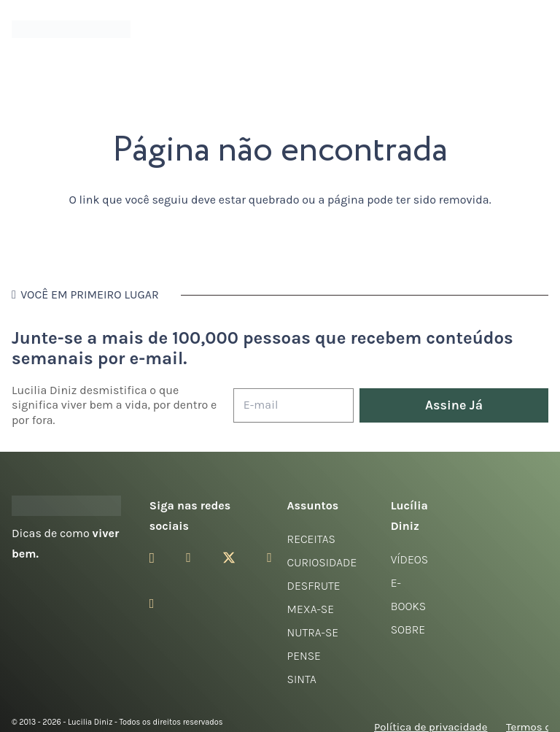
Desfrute (314, 586)
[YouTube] (269, 558)
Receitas (311, 539)
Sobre (408, 629)
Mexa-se (311, 609)
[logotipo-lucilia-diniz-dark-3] (71, 30)
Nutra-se (313, 632)
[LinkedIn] (152, 604)
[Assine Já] (454, 405)
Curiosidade (322, 562)
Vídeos (410, 559)
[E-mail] (293, 405)
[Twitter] (229, 558)
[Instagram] (152, 558)
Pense (304, 656)
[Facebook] (188, 558)
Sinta (302, 679)
